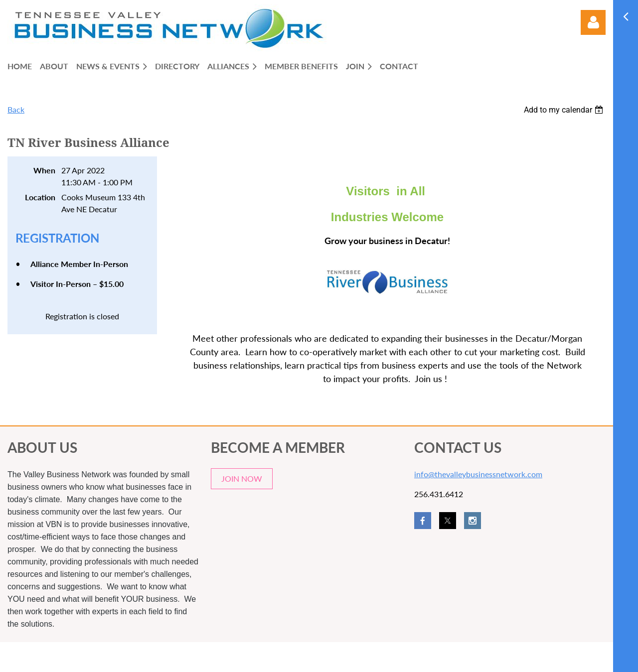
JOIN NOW (242, 478)
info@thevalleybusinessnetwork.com (478, 474)
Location (40, 197)
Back (16, 109)
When (44, 170)
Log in (593, 22)
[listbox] (565, 110)
